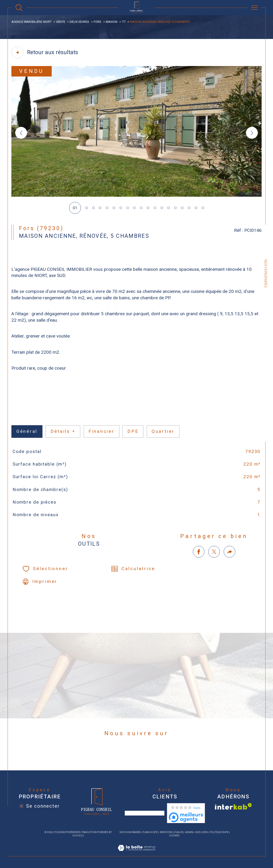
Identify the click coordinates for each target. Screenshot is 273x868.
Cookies (174, 836)
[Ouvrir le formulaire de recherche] (19, 8)
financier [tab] (102, 431)
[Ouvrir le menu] (254, 8)
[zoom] (136, 195)
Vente (61, 22)
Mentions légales (171, 832)
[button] (252, 133)
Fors (97, 22)
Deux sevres (79, 22)
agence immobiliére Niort (31, 22)
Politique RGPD (219, 832)
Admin (189, 832)
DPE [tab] (133, 431)
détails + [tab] (63, 431)
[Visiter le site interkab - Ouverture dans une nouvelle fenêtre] (233, 806)
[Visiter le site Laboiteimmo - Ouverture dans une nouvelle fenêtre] (136, 853)
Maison (112, 22)
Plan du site (150, 832)
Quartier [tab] (163, 431)
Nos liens (201, 832)
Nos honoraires (130, 832)
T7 (124, 22)
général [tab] (27, 431)
